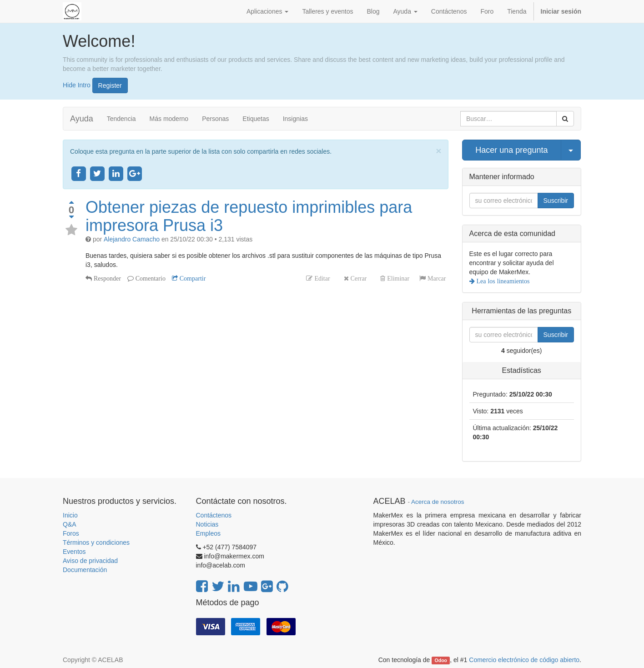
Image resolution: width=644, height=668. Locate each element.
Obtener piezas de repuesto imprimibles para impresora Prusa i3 (249, 216)
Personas (215, 119)
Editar (321, 278)
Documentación (85, 570)
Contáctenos (214, 515)
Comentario (150, 278)
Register (110, 85)
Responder (106, 278)
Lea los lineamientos (502, 281)
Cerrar (358, 278)
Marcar (436, 278)
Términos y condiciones (96, 542)
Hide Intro (77, 85)
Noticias (207, 524)
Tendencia (121, 119)
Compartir (192, 278)
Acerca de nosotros (438, 502)
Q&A (70, 524)
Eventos (74, 552)
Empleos (208, 533)
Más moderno (169, 119)
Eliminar (397, 278)
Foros (71, 533)
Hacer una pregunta (511, 150)
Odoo (441, 660)
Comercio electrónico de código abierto (524, 660)
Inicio (70, 515)
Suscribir (556, 201)
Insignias (295, 119)
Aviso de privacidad (90, 561)
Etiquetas (256, 119)
